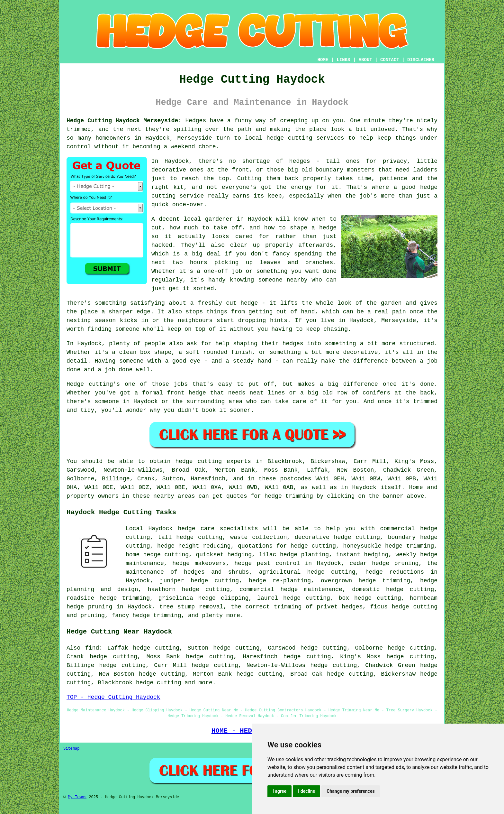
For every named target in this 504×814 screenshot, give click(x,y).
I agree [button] (279, 791)
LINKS (343, 60)
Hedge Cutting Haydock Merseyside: (124, 121)
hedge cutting (158, 683)
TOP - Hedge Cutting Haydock (113, 697)
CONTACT (390, 60)
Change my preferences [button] (351, 791)
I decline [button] (306, 791)
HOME (323, 60)
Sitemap (71, 749)
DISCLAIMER (421, 60)
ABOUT (365, 60)
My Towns (77, 797)
